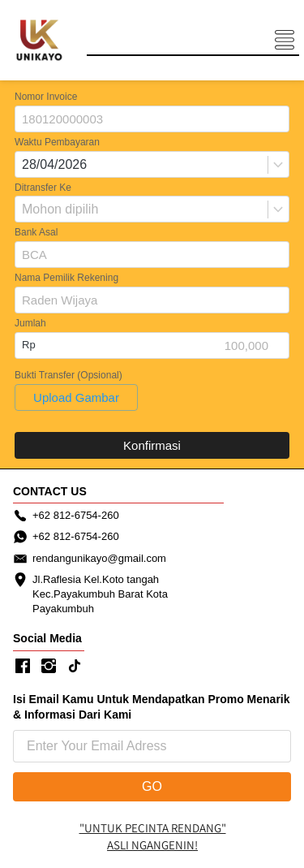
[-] (23, 667)
